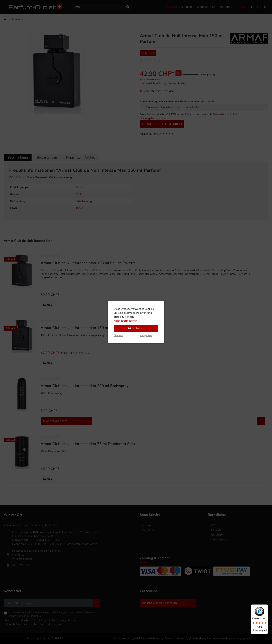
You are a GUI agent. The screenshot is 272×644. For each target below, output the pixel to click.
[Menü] (266, 607)
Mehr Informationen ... (127, 321)
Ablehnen (118, 336)
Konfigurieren (146, 336)
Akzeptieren (136, 328)
